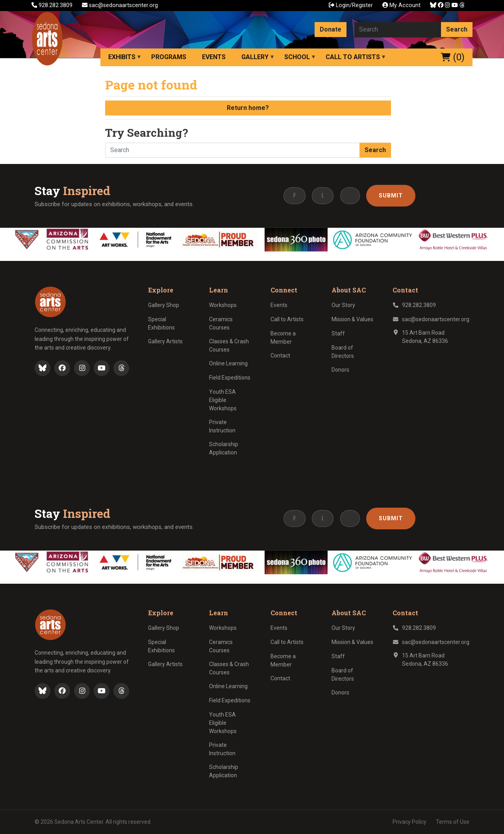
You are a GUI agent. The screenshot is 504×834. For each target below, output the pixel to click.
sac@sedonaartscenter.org (120, 5)
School (297, 57)
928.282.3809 (53, 5)
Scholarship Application (224, 448)
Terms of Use (453, 822)
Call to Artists (353, 57)
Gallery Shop (164, 305)
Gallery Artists (165, 341)
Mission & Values (352, 319)
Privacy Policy (409, 822)
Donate (331, 29)
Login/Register (351, 5)
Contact (280, 356)
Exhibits (122, 57)
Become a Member (283, 338)
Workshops (223, 305)
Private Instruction (222, 426)
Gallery (255, 57)
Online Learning (228, 363)
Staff (338, 333)
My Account (401, 5)
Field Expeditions (230, 378)
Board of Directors (343, 352)
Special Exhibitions (161, 323)
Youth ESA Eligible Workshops (223, 400)
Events (214, 57)
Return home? (248, 108)
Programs (169, 57)
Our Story (343, 305)
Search (457, 29)
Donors (340, 370)
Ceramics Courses (221, 323)
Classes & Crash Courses (229, 345)
